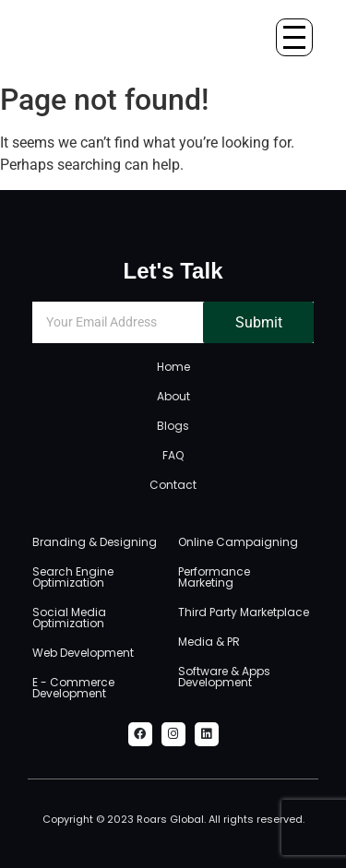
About (173, 396)
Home (173, 367)
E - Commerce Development (73, 688)
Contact (173, 485)
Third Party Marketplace (244, 612)
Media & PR (209, 642)
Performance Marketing (214, 577)
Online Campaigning (238, 542)
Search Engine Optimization (73, 577)
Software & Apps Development (224, 677)
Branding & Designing (95, 542)
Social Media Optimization (69, 618)
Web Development (83, 653)
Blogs (173, 426)
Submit (259, 322)
